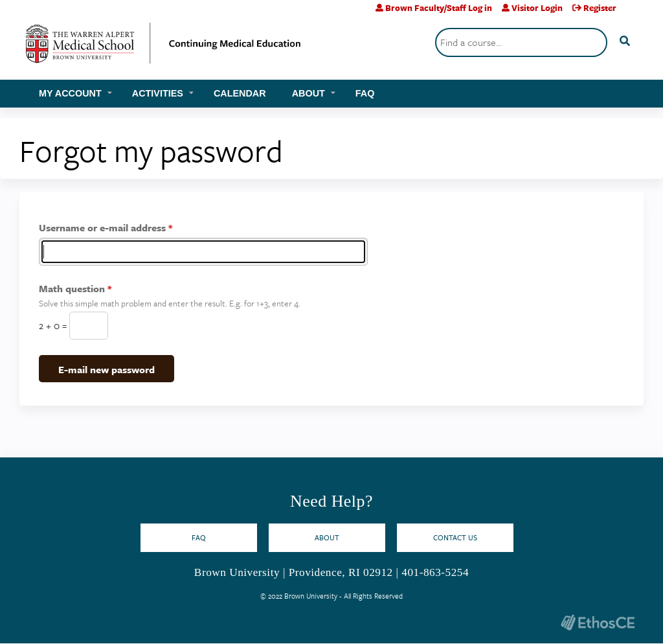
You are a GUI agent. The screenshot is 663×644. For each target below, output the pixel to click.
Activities (158, 93)
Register (600, 8)
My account (70, 93)
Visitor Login (537, 8)
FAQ (365, 93)
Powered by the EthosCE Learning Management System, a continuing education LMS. (598, 622)
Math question (72, 288)
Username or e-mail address (102, 227)
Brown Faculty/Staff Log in (439, 8)
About (309, 93)
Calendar (240, 93)
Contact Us (455, 537)
